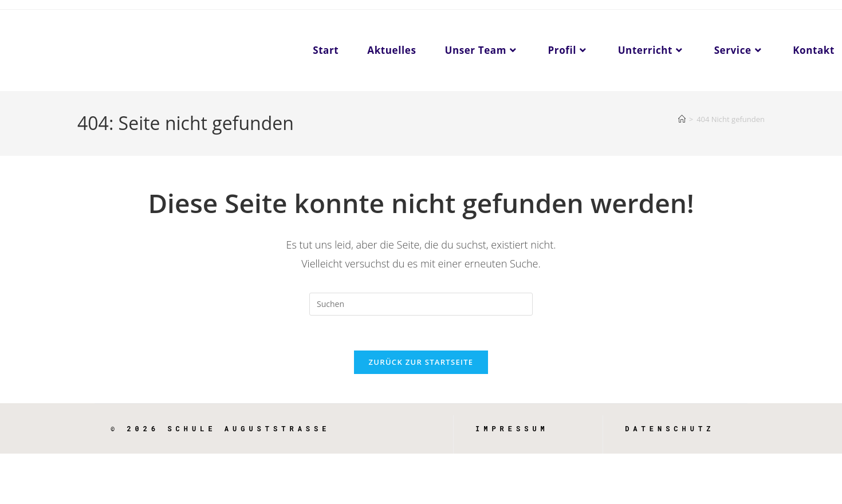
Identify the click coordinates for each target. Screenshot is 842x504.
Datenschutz (670, 428)
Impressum (512, 428)
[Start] (682, 119)
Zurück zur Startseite (421, 362)
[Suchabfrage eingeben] (421, 304)
